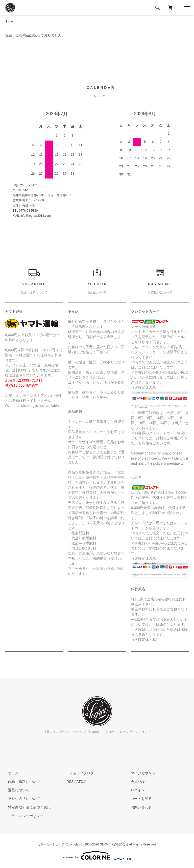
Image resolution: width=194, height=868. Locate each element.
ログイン (135, 791)
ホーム (10, 22)
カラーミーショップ (51, 845)
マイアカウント (140, 774)
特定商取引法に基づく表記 (26, 808)
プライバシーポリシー (23, 816)
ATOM (81, 782)
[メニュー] (186, 8)
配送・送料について (21, 782)
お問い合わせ (138, 808)
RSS (70, 782)
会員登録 (135, 782)
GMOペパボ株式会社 (114, 845)
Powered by (97, 856)
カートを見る (138, 799)
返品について (16, 791)
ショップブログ (79, 774)
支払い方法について (21, 799)
